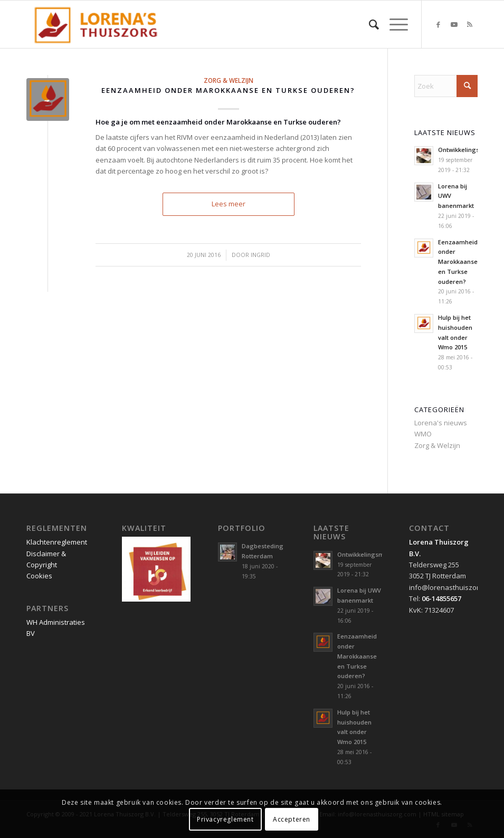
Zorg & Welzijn (229, 80)
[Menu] (393, 24)
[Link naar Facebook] (438, 24)
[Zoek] (369, 24)
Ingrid (260, 255)
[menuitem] (369, 24)
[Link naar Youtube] (454, 24)
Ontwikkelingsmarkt (467, 150)
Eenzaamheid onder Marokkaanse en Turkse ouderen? (228, 90)
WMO (423, 434)
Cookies (39, 576)
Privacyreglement (225, 819)
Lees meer (229, 204)
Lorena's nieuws (441, 423)
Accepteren (292, 819)
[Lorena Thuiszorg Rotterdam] (101, 24)
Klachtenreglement (57, 542)
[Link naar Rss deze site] (470, 24)
